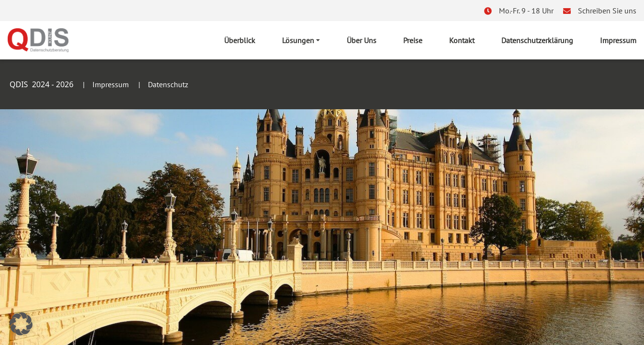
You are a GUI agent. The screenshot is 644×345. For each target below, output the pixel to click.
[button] (21, 324)
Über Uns (362, 40)
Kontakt (462, 40)
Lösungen (298, 40)
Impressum (618, 40)
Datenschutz (168, 84)
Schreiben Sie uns (607, 11)
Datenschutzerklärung (537, 40)
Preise (413, 40)
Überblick (240, 40)
